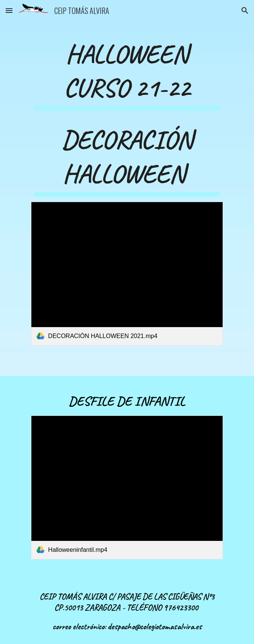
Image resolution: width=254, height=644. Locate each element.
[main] (127, 73)
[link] (127, 273)
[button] (9, 10)
